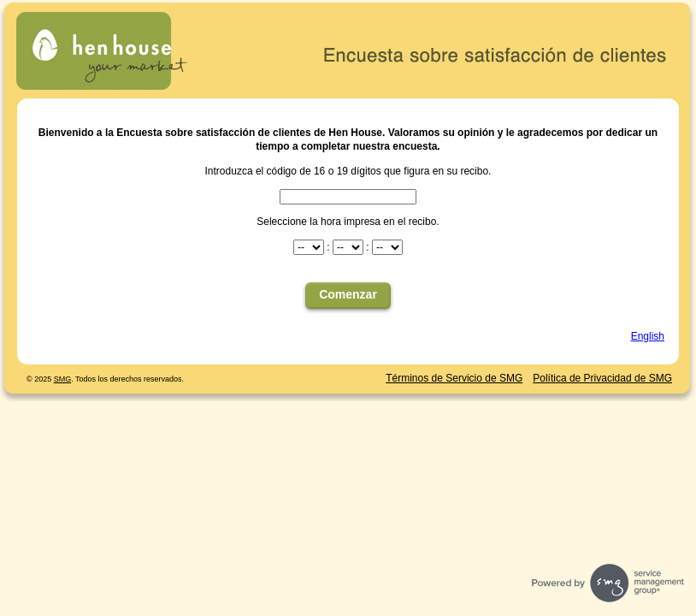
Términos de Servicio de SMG (454, 378)
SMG (63, 379)
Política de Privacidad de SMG (602, 378)
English (648, 336)
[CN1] (348, 197)
